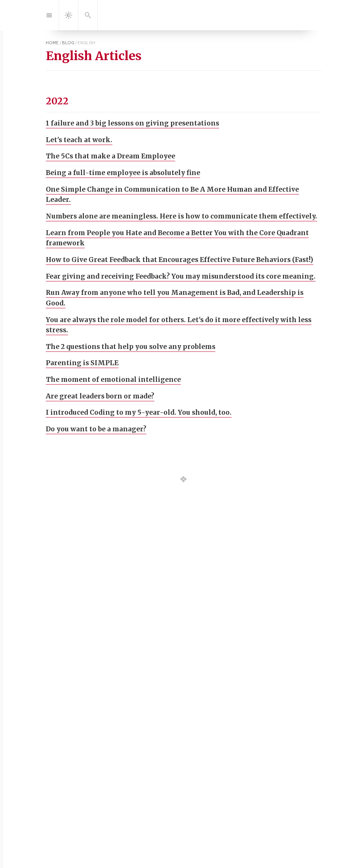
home (52, 43)
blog (68, 43)
